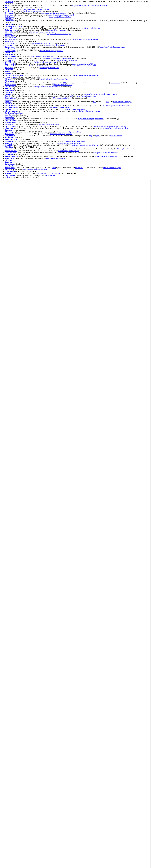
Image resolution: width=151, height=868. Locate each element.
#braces (56, 15)
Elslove (8, 72)
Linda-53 (8, 160)
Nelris (7, 83)
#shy (74, 83)
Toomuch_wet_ (10, 158)
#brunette (68, 58)
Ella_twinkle (10, 87)
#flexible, (41, 32)
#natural (35, 9)
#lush (106, 6)
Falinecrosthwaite (11, 30)
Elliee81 (8, 9)
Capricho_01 (10, 130)
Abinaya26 (9, 19)
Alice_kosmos (10, 175)
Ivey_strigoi (9, 13)
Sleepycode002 (10, 51)
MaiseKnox (9, 147)
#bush (67, 141)
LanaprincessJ (10, 164)
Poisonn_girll (10, 60)
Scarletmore (9, 11)
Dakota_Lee (9, 117)
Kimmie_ (8, 34)
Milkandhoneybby (12, 107)
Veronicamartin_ (11, 151)
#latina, (80, 6)
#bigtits (17, 113)
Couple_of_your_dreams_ (14, 75)
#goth (51, 13)
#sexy (48, 56)
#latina (58, 45)
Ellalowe (8, 73)
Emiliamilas (9, 149)
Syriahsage (9, 26)
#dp (101, 156)
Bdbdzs (8, 53)
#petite (90, 39)
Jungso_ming (10, 168)
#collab (68, 17)
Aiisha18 (8, 102)
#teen (37, 11)
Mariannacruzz (11, 85)
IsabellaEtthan (10, 122)
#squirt (51, 15)
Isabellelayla (9, 17)
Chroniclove (9, 21)
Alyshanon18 (10, 70)
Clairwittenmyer (11, 111)
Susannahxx (9, 141)
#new (26, 9)
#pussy (64, 13)
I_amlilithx (9, 145)
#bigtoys (97, 156)
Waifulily (8, 62)
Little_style (9, 128)
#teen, (36, 32)
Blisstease (8, 104)
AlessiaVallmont (11, 121)
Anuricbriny (9, 119)
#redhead (24, 11)
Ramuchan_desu (11, 38)
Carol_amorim (10, 172)
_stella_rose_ (10, 49)
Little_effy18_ (10, 66)
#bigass (61, 15)
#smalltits (84, 39)
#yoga (52, 32)
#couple (135, 149)
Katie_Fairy (9, 90)
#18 (59, 17)
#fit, (92, 6)
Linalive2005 (10, 124)
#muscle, (101, 6)
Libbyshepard (10, 105)
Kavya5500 (9, 55)
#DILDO (17, 139)
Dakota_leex (9, 47)
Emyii (7, 6)
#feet (41, 11)
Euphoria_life (10, 39)
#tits (44, 58)
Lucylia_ (8, 96)
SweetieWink (10, 92)
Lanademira (9, 155)
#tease (92, 75)
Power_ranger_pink (12, 43)
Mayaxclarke (10, 81)
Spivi (7, 113)
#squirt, (75, 6)
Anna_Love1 (10, 139)
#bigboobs (86, 6)
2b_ (6, 170)
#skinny (46, 9)
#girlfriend (52, 58)
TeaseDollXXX (10, 41)
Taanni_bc (9, 143)
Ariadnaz (8, 94)
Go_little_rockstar (12, 126)
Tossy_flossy (9, 68)
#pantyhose (61, 79)
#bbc (104, 156)
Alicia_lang (9, 132)
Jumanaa (8, 162)
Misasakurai (9, 134)
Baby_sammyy (10, 153)
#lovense (16, 26)
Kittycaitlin (9, 32)
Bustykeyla (9, 115)
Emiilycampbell (11, 56)
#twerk (52, 56)
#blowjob (87, 145)
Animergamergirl (11, 156)
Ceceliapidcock (10, 98)
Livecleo (8, 79)
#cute (42, 51)
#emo (70, 134)
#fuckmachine (57, 13)
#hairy (85, 141)
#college (63, 17)
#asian (50, 30)
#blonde (41, 9)
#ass (47, 58)
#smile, (96, 6)
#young (30, 9)
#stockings (122, 126)
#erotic (46, 173)
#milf (101, 119)
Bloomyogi (9, 2)
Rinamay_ (9, 89)
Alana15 (8, 7)
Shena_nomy (10, 45)
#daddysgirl (105, 94)
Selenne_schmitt (11, 77)
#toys (47, 13)
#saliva (99, 94)
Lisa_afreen (9, 100)
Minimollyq (9, 28)
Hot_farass (9, 24)
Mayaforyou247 (11, 58)
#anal (43, 13)
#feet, (32, 32)
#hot (51, 107)
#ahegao (68, 34)
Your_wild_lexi (10, 64)
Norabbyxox (9, 36)
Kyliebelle (9, 177)
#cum (97, 119)
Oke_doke (9, 109)
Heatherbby (9, 15)
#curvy (116, 126)
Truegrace (9, 173)
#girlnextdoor (60, 58)
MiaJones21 (9, 138)
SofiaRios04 (9, 166)
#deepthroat (121, 47)
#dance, (47, 32)
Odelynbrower (10, 136)
